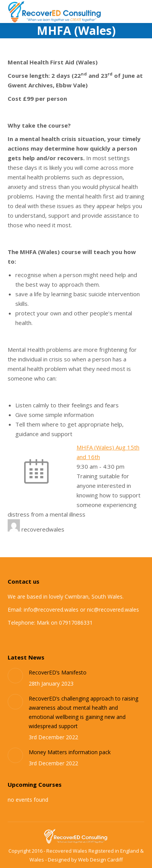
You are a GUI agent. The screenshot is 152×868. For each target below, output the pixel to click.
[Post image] (15, 676)
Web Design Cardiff (101, 860)
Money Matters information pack (70, 752)
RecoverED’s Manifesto (58, 672)
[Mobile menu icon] (140, 11)
